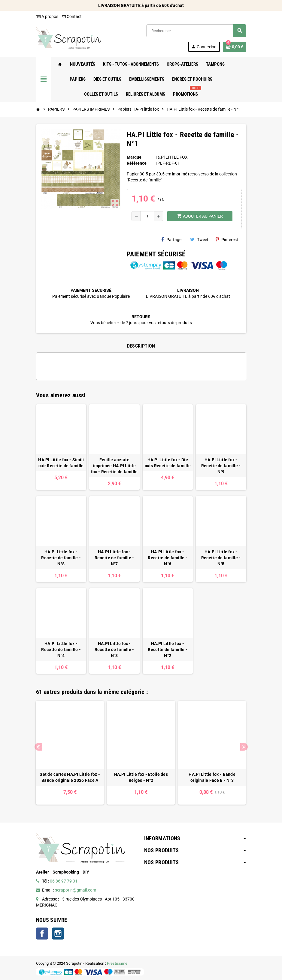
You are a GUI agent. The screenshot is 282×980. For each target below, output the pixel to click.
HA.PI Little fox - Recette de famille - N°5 (221, 558)
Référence (137, 163)
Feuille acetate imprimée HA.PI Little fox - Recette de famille (114, 466)
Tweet (199, 239)
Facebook (42, 934)
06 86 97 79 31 (64, 881)
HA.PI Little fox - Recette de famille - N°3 (114, 650)
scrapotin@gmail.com (76, 890)
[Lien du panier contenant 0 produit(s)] (235, 47)
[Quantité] (147, 216)
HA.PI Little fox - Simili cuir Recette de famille (61, 463)
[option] (70, 753)
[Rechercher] (196, 31)
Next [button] (244, 747)
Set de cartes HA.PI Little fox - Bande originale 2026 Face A (70, 777)
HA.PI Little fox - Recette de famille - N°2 (168, 650)
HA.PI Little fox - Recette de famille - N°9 (221, 466)
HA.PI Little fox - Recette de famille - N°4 (61, 650)
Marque (134, 157)
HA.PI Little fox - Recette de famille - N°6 (168, 558)
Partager (172, 239)
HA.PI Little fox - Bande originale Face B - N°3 (212, 777)
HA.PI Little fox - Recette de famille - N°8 (61, 558)
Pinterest (227, 239)
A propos (47, 16)
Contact (72, 16)
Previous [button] (38, 747)
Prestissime (117, 963)
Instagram (58, 934)
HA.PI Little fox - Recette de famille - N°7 (114, 558)
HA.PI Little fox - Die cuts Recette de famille (168, 463)
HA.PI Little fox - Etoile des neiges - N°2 (141, 777)
